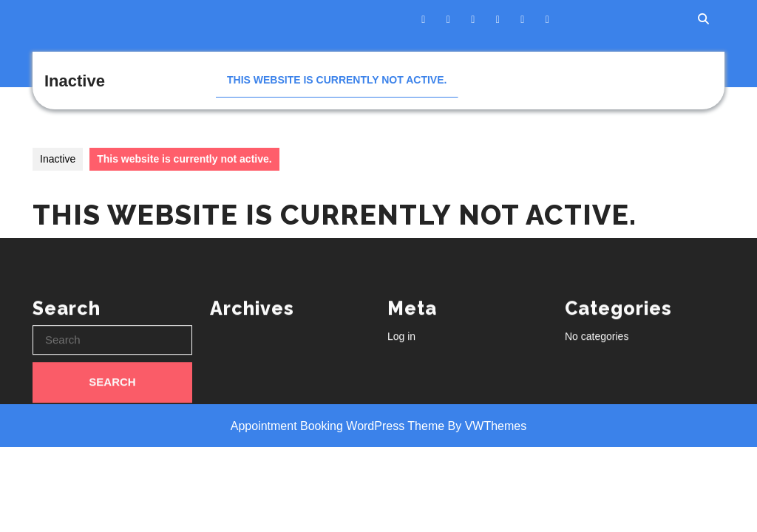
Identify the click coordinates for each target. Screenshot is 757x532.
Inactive (75, 81)
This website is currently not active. (337, 80)
